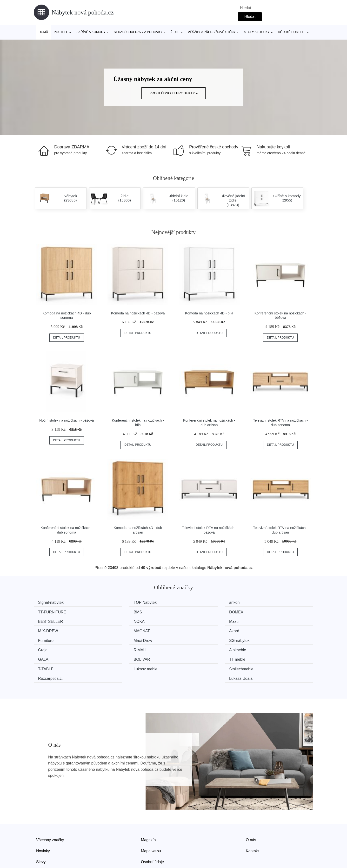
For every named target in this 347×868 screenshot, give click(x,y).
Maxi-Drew (121, 630)
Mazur (45, 621)
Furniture (47, 630)
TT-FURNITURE (269, 602)
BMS (44, 612)
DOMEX (119, 612)
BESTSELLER (196, 612)
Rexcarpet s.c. (52, 657)
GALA (188, 639)
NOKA (260, 612)
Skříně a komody (91, 32)
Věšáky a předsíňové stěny (212, 32)
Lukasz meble (195, 648)
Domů (43, 32)
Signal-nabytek (53, 602)
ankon (188, 602)
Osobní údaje (152, 840)
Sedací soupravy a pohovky (138, 32)
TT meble (48, 648)
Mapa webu (151, 829)
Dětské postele (292, 32)
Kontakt (252, 829)
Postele (61, 32)
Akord (260, 621)
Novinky (43, 829)
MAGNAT (191, 621)
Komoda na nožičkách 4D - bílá (209, 313)
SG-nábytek (193, 630)
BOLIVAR (263, 639)
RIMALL (47, 639)
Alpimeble (120, 639)
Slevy (41, 840)
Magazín (148, 818)
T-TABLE (119, 648)
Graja (260, 630)
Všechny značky (50, 818)
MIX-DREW (122, 621)
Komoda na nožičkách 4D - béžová (138, 313)
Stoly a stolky (257, 32)
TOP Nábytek (123, 602)
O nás (251, 818)
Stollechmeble (267, 648)
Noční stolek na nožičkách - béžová (67, 420)
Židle (175, 32)
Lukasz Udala (267, 657)
